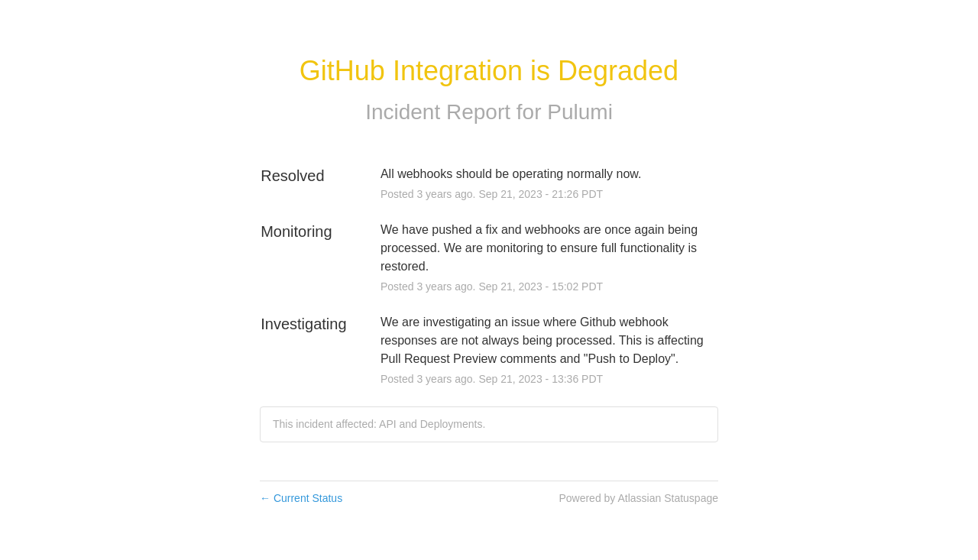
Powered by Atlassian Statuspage (638, 498)
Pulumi (580, 112)
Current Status (301, 498)
